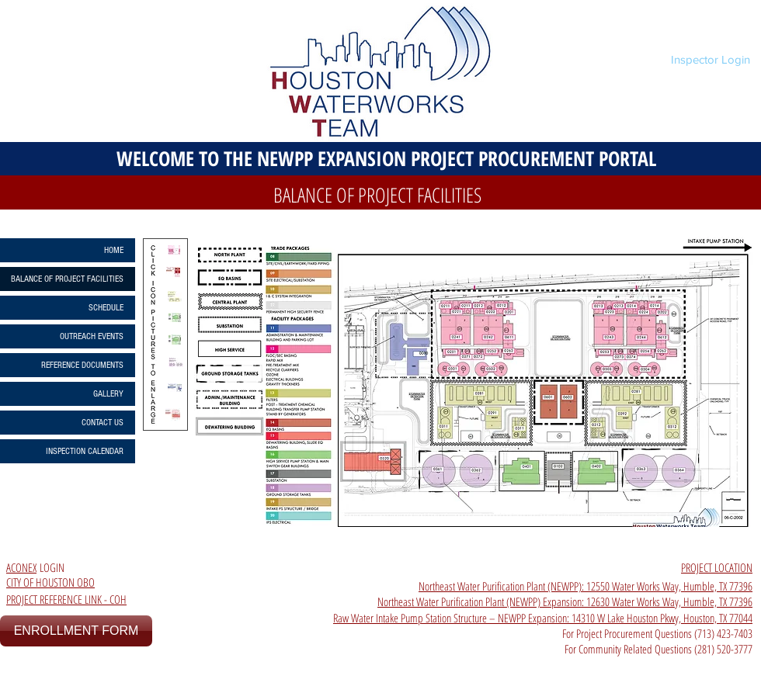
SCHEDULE (106, 308)
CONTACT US (103, 423)
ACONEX (21, 567)
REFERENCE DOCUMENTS (82, 365)
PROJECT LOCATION (717, 567)
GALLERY (108, 394)
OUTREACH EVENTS (92, 336)
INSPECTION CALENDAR (85, 451)
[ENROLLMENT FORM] (76, 631)
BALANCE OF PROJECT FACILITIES (67, 279)
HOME (114, 250)
